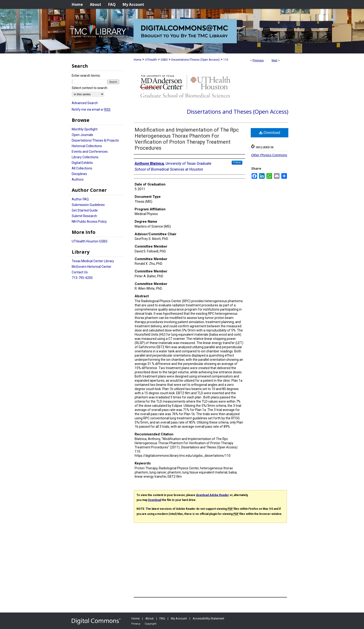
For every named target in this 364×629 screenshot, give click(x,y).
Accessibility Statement (208, 618)
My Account (179, 618)
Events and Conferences (90, 152)
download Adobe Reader (212, 495)
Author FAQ (80, 199)
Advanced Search (85, 103)
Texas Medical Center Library (93, 261)
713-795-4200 (82, 278)
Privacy (136, 624)
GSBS (164, 60)
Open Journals (82, 135)
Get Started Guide (85, 210)
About (149, 618)
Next (275, 60)
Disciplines (79, 174)
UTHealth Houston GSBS (90, 241)
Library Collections (85, 157)
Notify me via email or (91, 109)
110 (226, 60)
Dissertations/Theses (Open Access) (195, 60)
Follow (237, 162)
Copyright (150, 624)
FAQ (162, 618)
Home (138, 60)
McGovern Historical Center (92, 267)
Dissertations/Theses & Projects (95, 140)
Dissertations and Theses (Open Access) (238, 111)
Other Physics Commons (269, 155)
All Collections (82, 168)
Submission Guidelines (88, 205)
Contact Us (80, 272)
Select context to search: (90, 88)
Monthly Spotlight (85, 129)
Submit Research (84, 216)
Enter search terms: (86, 76)
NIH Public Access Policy (89, 222)
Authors (78, 179)
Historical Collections (87, 146)
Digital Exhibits (82, 163)
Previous (258, 60)
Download (270, 133)
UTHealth (151, 60)
